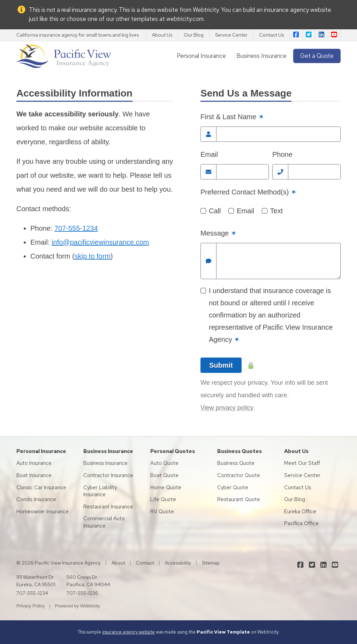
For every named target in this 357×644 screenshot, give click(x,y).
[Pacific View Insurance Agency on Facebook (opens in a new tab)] (296, 35)
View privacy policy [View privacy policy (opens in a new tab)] (227, 408)
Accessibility (178, 563)
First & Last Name (232, 117)
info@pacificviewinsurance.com (100, 242)
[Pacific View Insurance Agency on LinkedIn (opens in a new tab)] (321, 35)
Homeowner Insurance (43, 512)
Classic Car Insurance (41, 488)
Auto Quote (164, 463)
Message (219, 233)
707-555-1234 (76, 228)
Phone (282, 154)
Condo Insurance (36, 499)
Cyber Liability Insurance (100, 491)
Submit (221, 365)
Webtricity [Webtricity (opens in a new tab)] (206, 10)
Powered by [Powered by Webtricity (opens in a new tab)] (78, 606)
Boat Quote (164, 475)
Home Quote (166, 488)
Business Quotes (240, 451)
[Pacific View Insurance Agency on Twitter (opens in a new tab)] (309, 35)
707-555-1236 (82, 593)
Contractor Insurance (108, 475)
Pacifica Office (301, 523)
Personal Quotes (173, 451)
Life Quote (163, 499)
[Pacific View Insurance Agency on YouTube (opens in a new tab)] (334, 35)
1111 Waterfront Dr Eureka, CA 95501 (36, 581)
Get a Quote (317, 56)
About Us (162, 35)
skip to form (93, 256)
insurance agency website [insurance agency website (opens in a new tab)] (298, 10)
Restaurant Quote (239, 499)
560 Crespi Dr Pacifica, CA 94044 (88, 581)
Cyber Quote (233, 488)
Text (277, 211)
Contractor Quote (239, 475)
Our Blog (194, 35)
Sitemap (211, 563)
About (118, 563)
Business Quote (236, 463)
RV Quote (162, 512)
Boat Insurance (34, 475)
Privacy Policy (31, 606)
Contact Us (271, 35)
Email (209, 154)
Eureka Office (300, 512)
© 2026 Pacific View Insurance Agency (59, 563)
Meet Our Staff (302, 463)
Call (215, 211)
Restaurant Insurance (108, 507)
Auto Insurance (34, 463)
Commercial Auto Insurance (104, 522)
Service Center (231, 35)
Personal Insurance (201, 56)
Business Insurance (261, 56)
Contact (145, 563)
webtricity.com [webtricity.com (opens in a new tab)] (185, 19)
